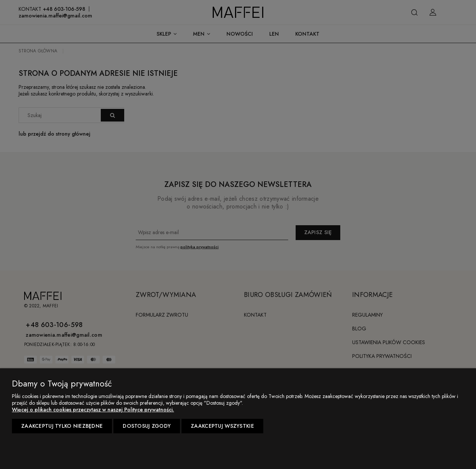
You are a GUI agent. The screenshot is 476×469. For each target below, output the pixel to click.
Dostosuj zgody (147, 426)
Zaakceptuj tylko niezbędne (62, 426)
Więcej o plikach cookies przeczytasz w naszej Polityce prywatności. (93, 410)
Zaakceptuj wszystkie (222, 426)
